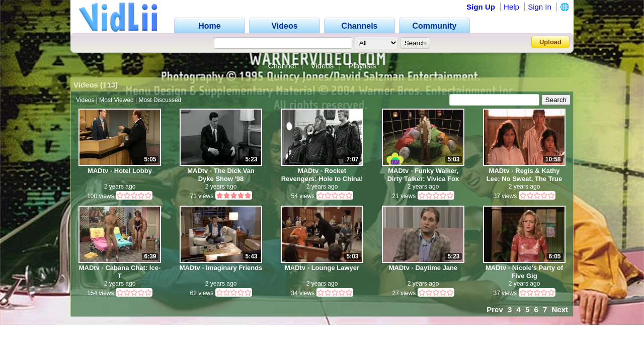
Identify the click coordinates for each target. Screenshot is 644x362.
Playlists (362, 66)
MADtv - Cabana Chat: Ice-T (120, 272)
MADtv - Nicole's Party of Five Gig (524, 272)
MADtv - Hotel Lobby (120, 171)
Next (560, 309)
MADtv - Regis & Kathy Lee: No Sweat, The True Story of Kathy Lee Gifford (524, 175)
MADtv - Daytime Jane (423, 268)
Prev (495, 309)
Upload (550, 42)
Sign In (540, 7)
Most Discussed (160, 100)
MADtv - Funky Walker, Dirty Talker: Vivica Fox (423, 175)
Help (511, 7)
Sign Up (481, 7)
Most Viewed (116, 100)
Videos (323, 66)
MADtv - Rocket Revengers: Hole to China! (322, 175)
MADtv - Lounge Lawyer (322, 268)
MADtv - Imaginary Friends (221, 268)
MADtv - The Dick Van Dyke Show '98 (221, 175)
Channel (282, 66)
